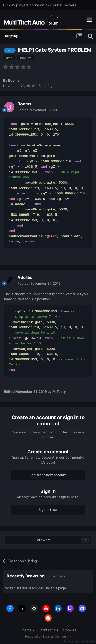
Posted (39, 110)
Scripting (46, 86)
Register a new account (48, 475)
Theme (27, 630)
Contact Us (49, 630)
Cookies (70, 630)
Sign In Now (48, 510)
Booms (14, 80)
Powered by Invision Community (48, 636)
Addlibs (25, 277)
